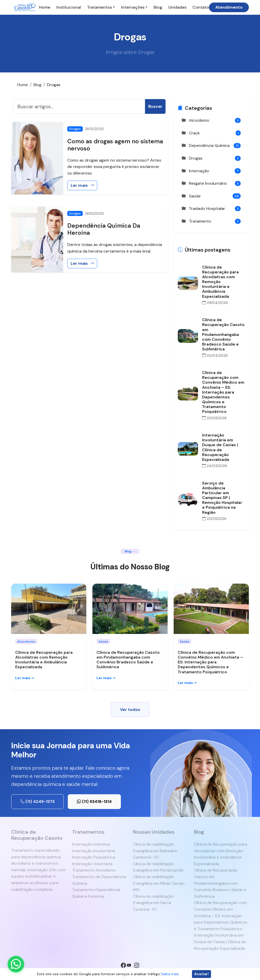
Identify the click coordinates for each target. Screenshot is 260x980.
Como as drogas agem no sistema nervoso (115, 145)
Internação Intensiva (91, 844)
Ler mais (82, 185)
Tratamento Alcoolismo (94, 870)
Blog (158, 7)
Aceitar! (201, 974)
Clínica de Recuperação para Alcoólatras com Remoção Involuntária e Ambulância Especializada (44, 660)
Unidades (177, 7)
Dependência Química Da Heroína (104, 229)
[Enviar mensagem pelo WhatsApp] (16, 964)
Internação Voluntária (92, 864)
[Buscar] (79, 106)
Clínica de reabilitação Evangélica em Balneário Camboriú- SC (155, 851)
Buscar (155, 106)
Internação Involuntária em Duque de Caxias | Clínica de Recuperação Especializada (220, 942)
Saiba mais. (170, 974)
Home (45, 7)
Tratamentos (100, 7)
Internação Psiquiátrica (94, 857)
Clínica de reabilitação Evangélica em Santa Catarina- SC (153, 903)
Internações (133, 7)
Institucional (69, 7)
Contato (201, 7)
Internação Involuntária (94, 851)
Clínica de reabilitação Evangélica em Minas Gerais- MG (159, 883)
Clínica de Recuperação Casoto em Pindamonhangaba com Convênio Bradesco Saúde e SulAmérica (128, 660)
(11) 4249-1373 (37, 802)
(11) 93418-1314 (94, 802)
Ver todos (130, 710)
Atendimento (229, 7)
